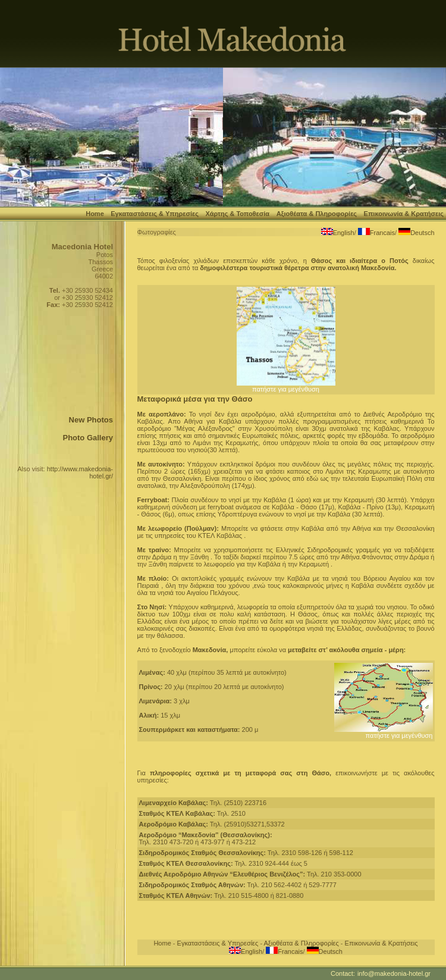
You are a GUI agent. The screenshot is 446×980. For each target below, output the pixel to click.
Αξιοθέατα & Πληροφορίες (317, 214)
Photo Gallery (88, 438)
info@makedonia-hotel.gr (394, 973)
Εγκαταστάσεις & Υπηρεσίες (155, 214)
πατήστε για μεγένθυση (286, 386)
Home (95, 214)
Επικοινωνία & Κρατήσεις (404, 214)
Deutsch (422, 233)
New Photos (91, 420)
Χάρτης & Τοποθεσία (237, 214)
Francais (382, 233)
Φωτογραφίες (157, 232)
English (344, 233)
